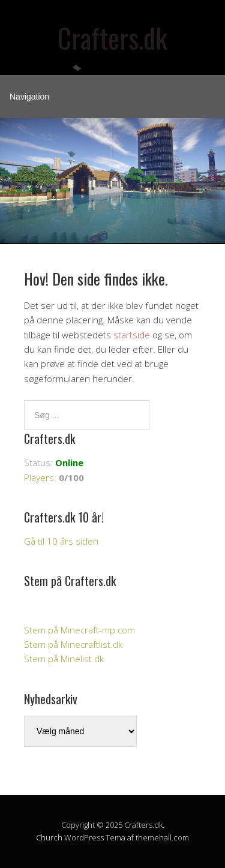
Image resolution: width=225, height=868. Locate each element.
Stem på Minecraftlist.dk (73, 644)
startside (132, 335)
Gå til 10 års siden (61, 541)
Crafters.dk (112, 37)
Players (39, 477)
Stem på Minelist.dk (64, 659)
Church (49, 837)
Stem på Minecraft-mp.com (79, 630)
